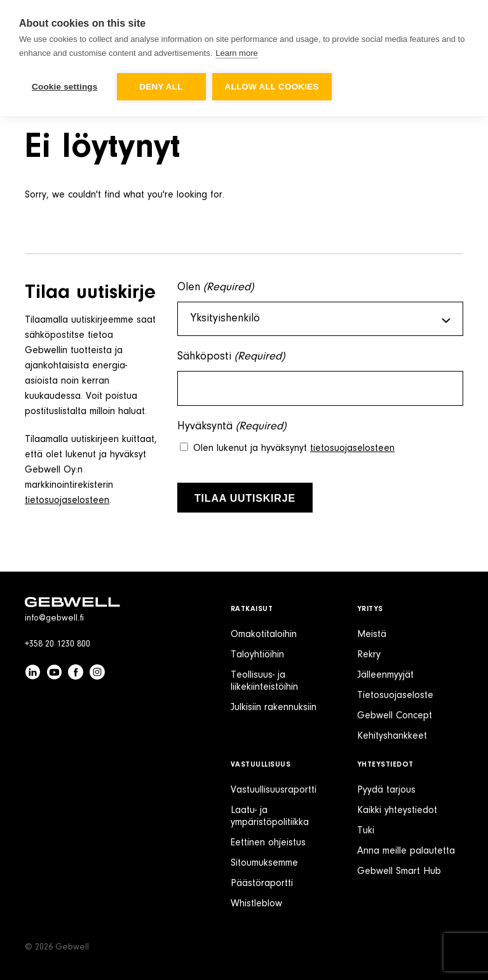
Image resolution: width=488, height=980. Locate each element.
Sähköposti (231, 357)
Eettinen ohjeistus (268, 843)
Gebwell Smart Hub (399, 871)
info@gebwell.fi (54, 619)
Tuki (366, 831)
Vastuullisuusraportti (274, 790)
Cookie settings (65, 87)
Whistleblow (256, 904)
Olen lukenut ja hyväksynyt (294, 448)
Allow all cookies (272, 87)
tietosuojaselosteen (67, 500)
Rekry (369, 655)
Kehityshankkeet (392, 736)
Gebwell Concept (395, 716)
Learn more (236, 53)
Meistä (372, 634)
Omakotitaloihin (264, 634)
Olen (215, 288)
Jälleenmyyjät (385, 675)
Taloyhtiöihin (257, 655)
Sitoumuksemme (264, 863)
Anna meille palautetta (406, 851)
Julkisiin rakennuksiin (274, 708)
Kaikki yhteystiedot (397, 810)
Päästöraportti (262, 883)
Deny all (161, 87)
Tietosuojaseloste (395, 695)
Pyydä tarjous (386, 790)
